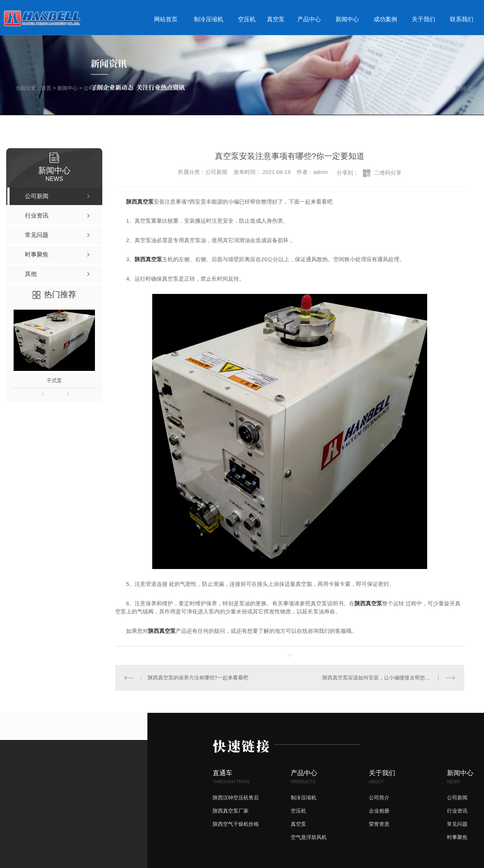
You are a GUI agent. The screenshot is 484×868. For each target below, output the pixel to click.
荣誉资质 (379, 824)
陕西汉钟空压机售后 (236, 798)
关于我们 (423, 19)
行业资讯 (457, 811)
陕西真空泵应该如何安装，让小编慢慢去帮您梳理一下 (384, 678)
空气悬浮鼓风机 (309, 837)
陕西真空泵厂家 (231, 811)
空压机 (247, 19)
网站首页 (166, 19)
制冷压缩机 (209, 19)
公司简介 (379, 798)
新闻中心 (347, 19)
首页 (46, 88)
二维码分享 (388, 173)
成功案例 (385, 19)
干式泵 (54, 380)
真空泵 (276, 19)
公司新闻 (94, 88)
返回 (465, 88)
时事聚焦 (457, 837)
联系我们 (462, 19)
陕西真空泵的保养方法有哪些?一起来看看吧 (198, 678)
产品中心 (309, 19)
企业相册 (379, 811)
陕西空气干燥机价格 (236, 824)
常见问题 (457, 824)
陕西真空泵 (140, 202)
